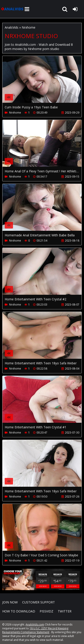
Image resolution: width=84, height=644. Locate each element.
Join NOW (10, 602)
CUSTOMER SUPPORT (39, 602)
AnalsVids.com (12, 9)
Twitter (65, 611)
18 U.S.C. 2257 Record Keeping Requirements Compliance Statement (35, 630)
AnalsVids (12, 27)
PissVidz (46, 611)
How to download (19, 611)
